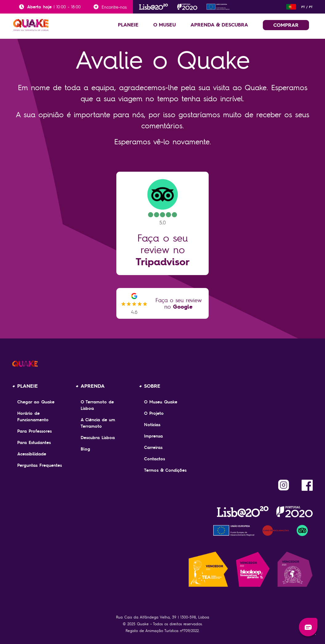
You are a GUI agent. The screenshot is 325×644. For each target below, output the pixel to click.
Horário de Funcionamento (33, 416)
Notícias (152, 425)
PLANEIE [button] (128, 25)
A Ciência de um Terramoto (98, 423)
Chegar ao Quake (36, 402)
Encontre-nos (114, 7)
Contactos (154, 459)
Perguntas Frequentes (40, 465)
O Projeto (154, 413)
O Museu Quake (161, 402)
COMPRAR (286, 25)
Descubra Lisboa (98, 438)
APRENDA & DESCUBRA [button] (219, 25)
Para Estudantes (34, 442)
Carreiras (153, 447)
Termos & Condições (165, 470)
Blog (85, 449)
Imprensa (153, 436)
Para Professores (34, 431)
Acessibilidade (32, 454)
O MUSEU (165, 25)
